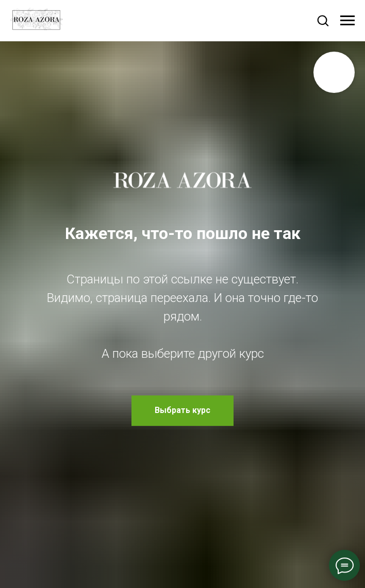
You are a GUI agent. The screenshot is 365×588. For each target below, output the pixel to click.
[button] (323, 20)
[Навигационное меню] (347, 21)
